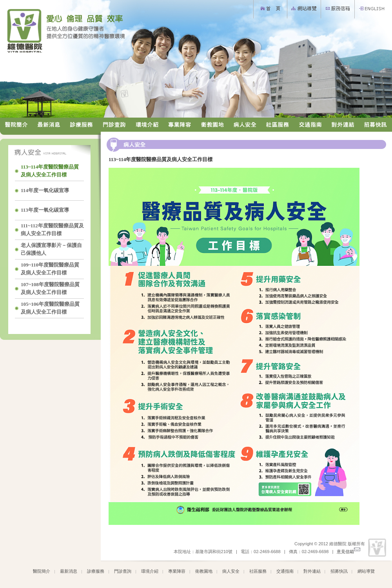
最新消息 (69, 571)
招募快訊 (339, 571)
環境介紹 (150, 571)
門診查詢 (123, 571)
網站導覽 (366, 571)
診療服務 (96, 571)
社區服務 (258, 571)
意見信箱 (348, 552)
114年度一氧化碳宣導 (45, 190)
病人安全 (231, 571)
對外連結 (312, 571)
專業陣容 (177, 571)
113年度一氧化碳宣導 (45, 210)
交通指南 (285, 571)
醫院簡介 (42, 571)
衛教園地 (204, 571)
